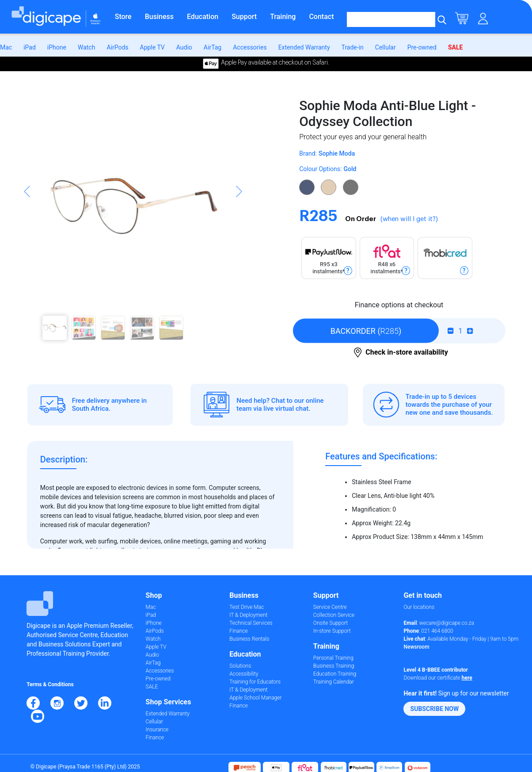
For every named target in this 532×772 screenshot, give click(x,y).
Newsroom (416, 647)
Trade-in (353, 47)
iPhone (57, 47)
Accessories (250, 47)
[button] (27, 222)
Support (244, 17)
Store (123, 17)
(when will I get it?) (409, 219)
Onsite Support (331, 623)
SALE (455, 47)
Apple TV (152, 47)
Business (159, 17)
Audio (184, 47)
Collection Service (334, 615)
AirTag (213, 47)
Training (283, 17)
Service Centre (330, 607)
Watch (86, 47)
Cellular (386, 47)
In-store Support (332, 631)
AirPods (117, 47)
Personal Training (333, 658)
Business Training (334, 666)
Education (203, 17)
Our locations (419, 607)
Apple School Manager (255, 698)
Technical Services (251, 623)
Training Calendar (334, 682)
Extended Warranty (304, 47)
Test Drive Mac (247, 607)
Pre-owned (422, 47)
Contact (321, 17)
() (366, 331)
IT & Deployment (248, 615)
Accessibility (244, 674)
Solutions (240, 666)
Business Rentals (249, 639)
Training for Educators (255, 682)
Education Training (335, 674)
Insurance (157, 730)
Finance (155, 738)
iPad (30, 47)
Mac (6, 47)
